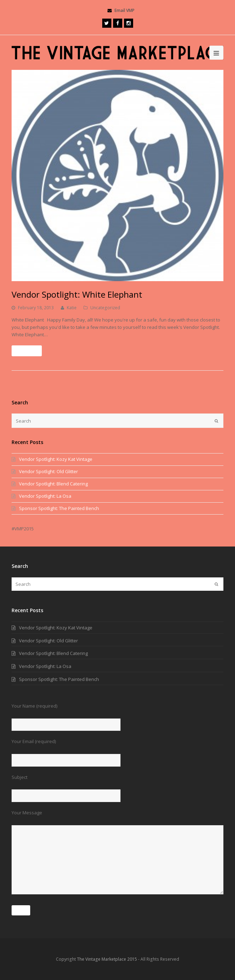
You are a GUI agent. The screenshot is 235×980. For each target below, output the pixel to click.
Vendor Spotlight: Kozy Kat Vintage (56, 459)
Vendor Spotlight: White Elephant (77, 294)
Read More (27, 351)
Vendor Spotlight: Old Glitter (48, 471)
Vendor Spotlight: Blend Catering (53, 484)
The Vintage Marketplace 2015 (107, 959)
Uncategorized (105, 308)
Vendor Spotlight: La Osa (45, 496)
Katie (72, 308)
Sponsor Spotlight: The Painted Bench (59, 508)
